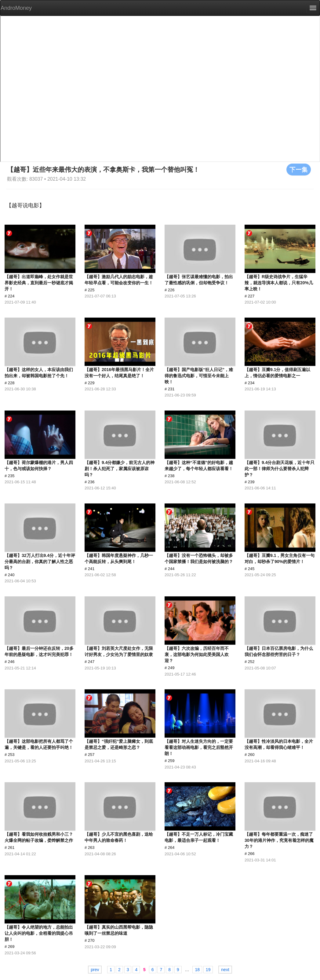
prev (95, 970)
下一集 (299, 169)
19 (208, 970)
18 (197, 970)
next (225, 970)
